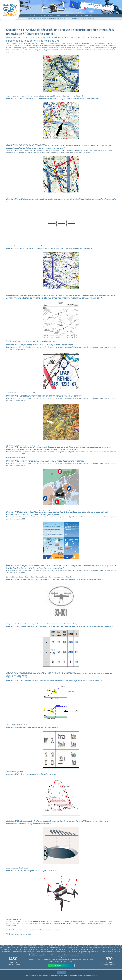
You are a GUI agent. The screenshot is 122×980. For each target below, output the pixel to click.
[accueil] (33, 16)
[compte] (87, 16)
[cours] (59, 16)
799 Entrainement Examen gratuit (18, 934)
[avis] (51, 16)
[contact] (76, 16)
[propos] (67, 16)
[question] (42, 16)
